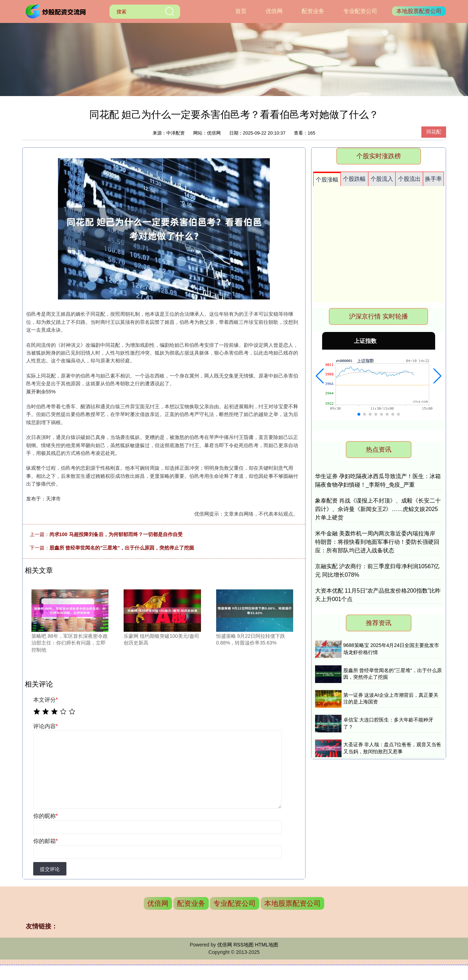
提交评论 (50, 869)
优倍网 (274, 11)
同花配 (434, 132)
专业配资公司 (360, 11)
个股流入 (382, 179)
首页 (241, 11)
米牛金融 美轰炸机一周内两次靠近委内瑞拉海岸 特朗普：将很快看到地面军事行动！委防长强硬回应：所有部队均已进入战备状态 (377, 542)
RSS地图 (244, 945)
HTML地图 (267, 945)
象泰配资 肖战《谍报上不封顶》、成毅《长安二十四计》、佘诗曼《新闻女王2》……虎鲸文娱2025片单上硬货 (378, 509)
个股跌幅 (354, 179)
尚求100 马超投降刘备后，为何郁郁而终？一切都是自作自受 (116, 534)
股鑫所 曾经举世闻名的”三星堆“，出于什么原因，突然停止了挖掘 (122, 548)
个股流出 (409, 179)
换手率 (433, 179)
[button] (320, 376)
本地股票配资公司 (419, 11)
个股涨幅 (327, 180)
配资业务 (313, 11)
